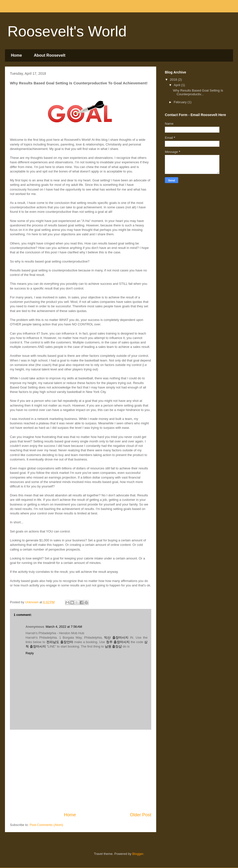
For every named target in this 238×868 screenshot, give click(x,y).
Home (16, 55)
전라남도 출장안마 (60, 642)
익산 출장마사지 (116, 638)
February (181, 102)
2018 (174, 80)
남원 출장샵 (113, 646)
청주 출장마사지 (118, 642)
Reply (30, 653)
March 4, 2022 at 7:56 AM (64, 627)
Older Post (141, 815)
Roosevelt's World (67, 31)
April (178, 85)
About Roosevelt (49, 55)
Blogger (138, 854)
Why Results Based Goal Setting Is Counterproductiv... (198, 92)
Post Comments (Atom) (46, 825)
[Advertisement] (81, 771)
